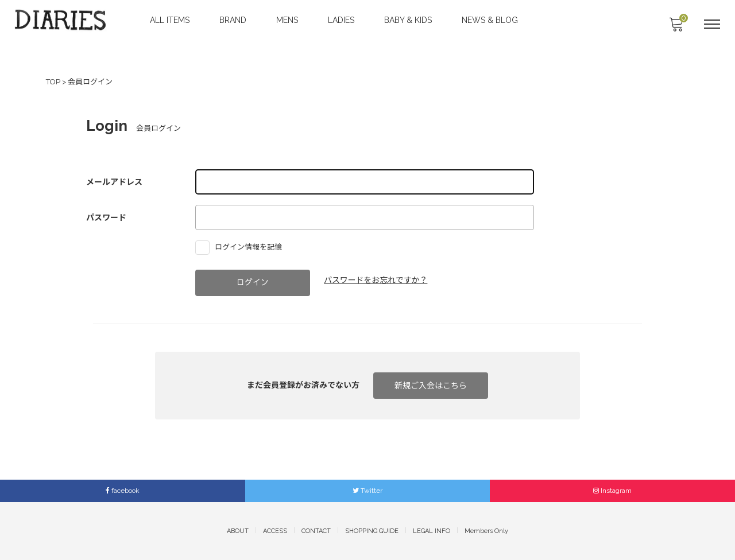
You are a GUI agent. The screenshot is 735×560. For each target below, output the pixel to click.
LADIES (342, 20)
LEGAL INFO (432, 530)
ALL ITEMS (171, 20)
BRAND (234, 20)
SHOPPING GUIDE (372, 530)
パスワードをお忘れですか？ (376, 279)
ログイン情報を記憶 (241, 246)
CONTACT (316, 530)
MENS (288, 20)
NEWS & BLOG (491, 20)
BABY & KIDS (409, 20)
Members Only (486, 530)
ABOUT (238, 530)
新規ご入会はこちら (431, 385)
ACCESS (275, 530)
